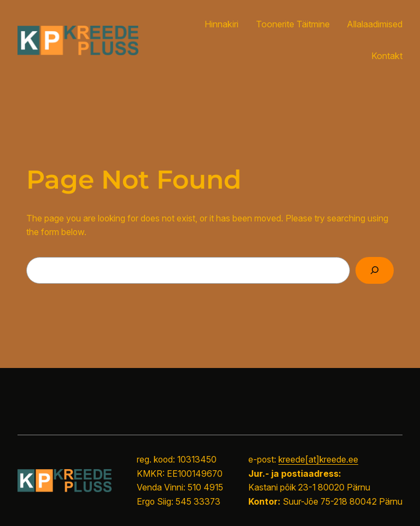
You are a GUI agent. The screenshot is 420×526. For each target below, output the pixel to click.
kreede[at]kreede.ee (318, 460)
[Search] (375, 270)
